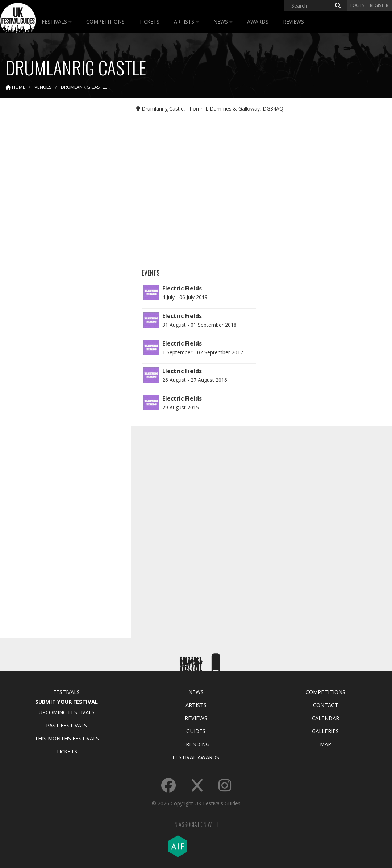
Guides (196, 731)
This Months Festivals (67, 738)
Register (379, 5)
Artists (186, 22)
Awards (258, 22)
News (223, 22)
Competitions (105, 22)
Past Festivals (66, 725)
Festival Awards (196, 757)
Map (326, 744)
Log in (358, 5)
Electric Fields (182, 288)
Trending (196, 744)
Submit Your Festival (66, 702)
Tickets (149, 22)
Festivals (57, 22)
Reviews (293, 22)
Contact (326, 705)
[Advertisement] (60, 218)
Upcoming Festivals (66, 712)
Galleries (325, 731)
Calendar (326, 718)
